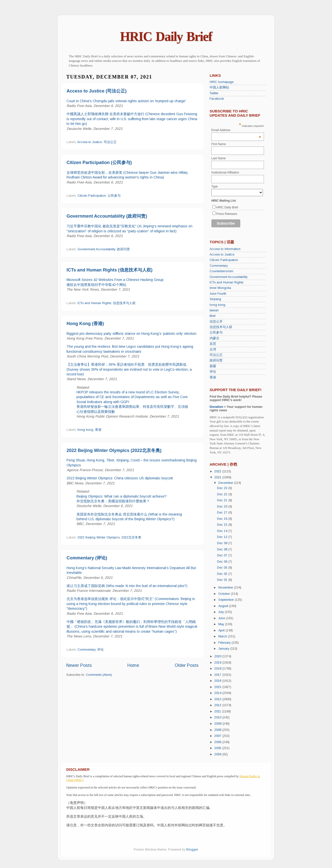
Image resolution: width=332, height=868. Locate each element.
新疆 (213, 366)
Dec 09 (223, 543)
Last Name (219, 158)
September (227, 600)
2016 (218, 681)
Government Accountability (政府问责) (107, 216)
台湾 (213, 349)
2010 (218, 717)
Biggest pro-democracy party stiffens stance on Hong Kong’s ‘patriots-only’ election (131, 334)
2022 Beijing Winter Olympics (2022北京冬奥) (114, 450)
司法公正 (110, 142)
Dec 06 (223, 562)
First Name (219, 144)
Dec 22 (223, 494)
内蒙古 (214, 338)
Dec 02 (223, 574)
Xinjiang (215, 299)
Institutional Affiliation (225, 173)
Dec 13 (223, 537)
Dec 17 (223, 513)
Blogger (192, 850)
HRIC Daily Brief (166, 37)
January (224, 649)
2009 (218, 724)
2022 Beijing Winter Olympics (99, 537)
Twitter (214, 93)
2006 (218, 742)
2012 (218, 705)
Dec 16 (223, 519)
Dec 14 (223, 531)
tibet (212, 316)
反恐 (213, 344)
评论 (100, 650)
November (226, 588)
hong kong (85, 430)
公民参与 (114, 196)
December (226, 483)
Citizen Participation (92, 196)
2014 (218, 693)
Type (215, 186)
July (222, 612)
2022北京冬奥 (131, 537)
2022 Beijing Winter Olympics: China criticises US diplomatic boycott (120, 478)
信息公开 (216, 322)
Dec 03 (223, 568)
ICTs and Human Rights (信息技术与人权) (110, 270)
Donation (216, 407)
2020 (218, 656)
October (225, 594)
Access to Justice (90, 142)
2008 (218, 730)
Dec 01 (223, 580)
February (225, 643)
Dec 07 (223, 555)
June (222, 618)
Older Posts (187, 665)
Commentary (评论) (87, 558)
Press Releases (227, 214)
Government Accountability (96, 249)
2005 (218, 748)
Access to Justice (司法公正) (97, 91)
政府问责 (123, 249)
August (224, 606)
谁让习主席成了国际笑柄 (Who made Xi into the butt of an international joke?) (127, 586)
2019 (218, 663)
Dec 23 (223, 488)
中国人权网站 (219, 87)
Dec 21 (223, 500)
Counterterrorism (221, 271)
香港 (98, 430)
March (223, 636)
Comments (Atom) (99, 675)
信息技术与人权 (124, 303)
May (222, 624)
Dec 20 (223, 507)
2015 (218, 687)
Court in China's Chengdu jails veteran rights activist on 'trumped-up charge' (126, 101)
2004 (218, 754)
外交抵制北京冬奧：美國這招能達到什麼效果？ (113, 501)
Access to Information (225, 249)
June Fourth (218, 294)
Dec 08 (223, 549)
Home (133, 665)
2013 (218, 699)
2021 (218, 477)
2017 (218, 675)
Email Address (236, 130)
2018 (218, 669)
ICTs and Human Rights (94, 303)
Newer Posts (79, 665)
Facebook (217, 99)
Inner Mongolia (220, 288)
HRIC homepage (222, 82)
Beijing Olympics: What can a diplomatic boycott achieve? (122, 496)
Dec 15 (223, 525)
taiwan (214, 310)
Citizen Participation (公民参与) (99, 163)
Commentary (86, 650)
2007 (218, 736)
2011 (218, 711)
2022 (218, 471)
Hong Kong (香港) (85, 324)
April (222, 630)
